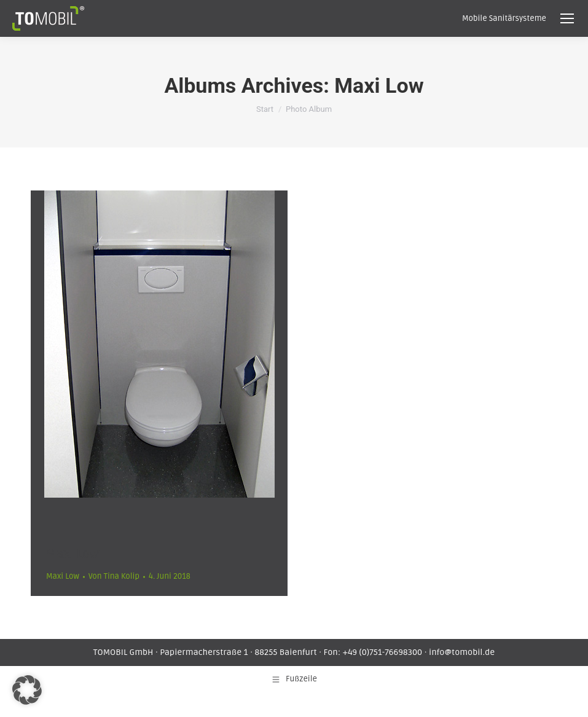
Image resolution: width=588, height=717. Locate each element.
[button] (27, 690)
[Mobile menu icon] (567, 18)
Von (114, 576)
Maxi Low (73, 554)
